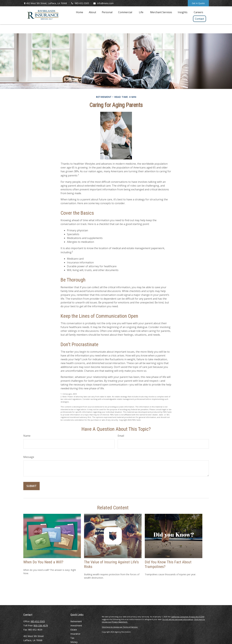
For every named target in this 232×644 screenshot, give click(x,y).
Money (74, 642)
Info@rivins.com (103, 3)
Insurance (75, 634)
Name (27, 436)
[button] (80, 12)
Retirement (76, 621)
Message (29, 457)
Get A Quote (198, 3)
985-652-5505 (80, 3)
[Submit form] (31, 486)
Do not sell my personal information (178, 619)
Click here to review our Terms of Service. (120, 627)
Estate (74, 630)
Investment (76, 626)
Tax (72, 638)
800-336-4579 (41, 626)
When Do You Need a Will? (43, 562)
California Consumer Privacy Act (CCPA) (188, 617)
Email (121, 436)
